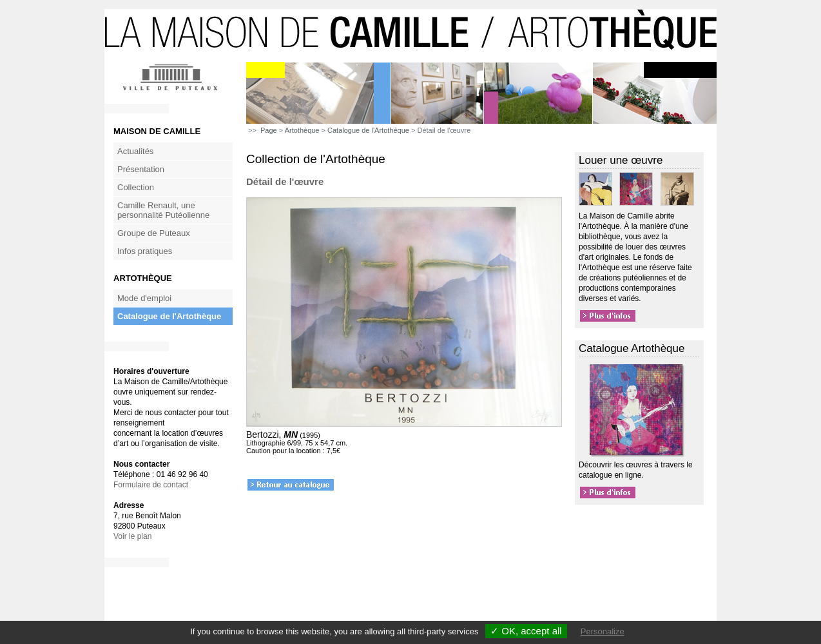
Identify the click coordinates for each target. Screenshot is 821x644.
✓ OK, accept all (526, 631)
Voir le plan (132, 536)
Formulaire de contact (151, 485)
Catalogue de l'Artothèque (169, 316)
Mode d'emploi (144, 298)
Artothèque (302, 130)
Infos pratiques (145, 251)
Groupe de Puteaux (154, 233)
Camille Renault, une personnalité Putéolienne (163, 210)
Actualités (135, 151)
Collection (136, 187)
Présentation (141, 169)
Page (269, 130)
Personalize (603, 631)
